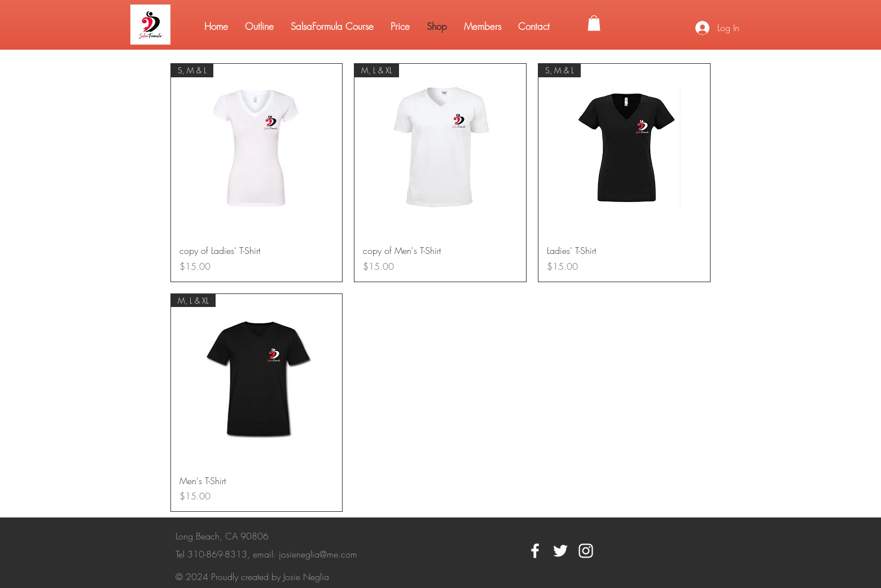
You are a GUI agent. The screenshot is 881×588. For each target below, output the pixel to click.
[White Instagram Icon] (586, 551)
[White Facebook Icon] (535, 551)
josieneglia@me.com (318, 554)
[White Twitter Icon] (560, 551)
